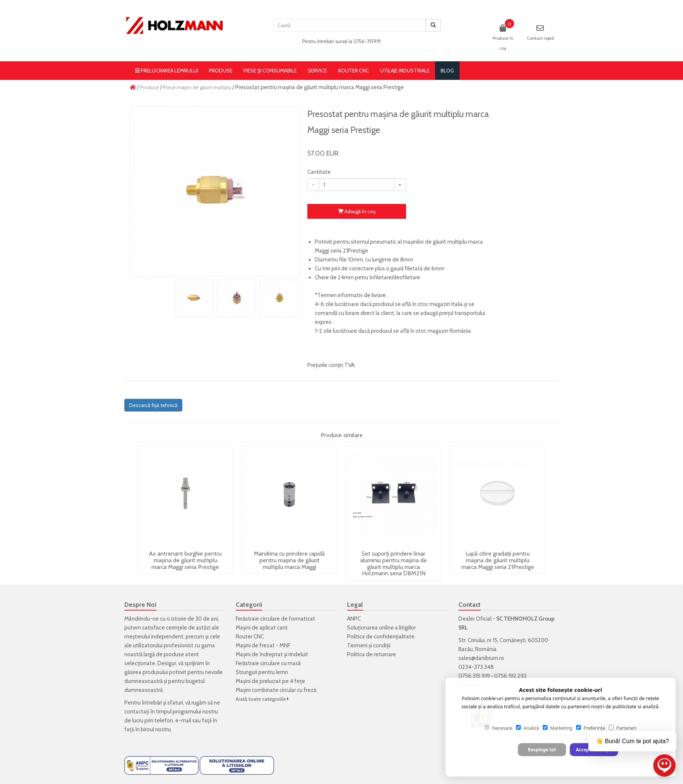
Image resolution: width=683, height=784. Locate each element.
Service (317, 71)
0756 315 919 (474, 676)
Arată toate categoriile (262, 699)
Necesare (498, 728)
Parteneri (622, 728)
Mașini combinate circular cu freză (276, 690)
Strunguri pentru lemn (262, 672)
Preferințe (591, 728)
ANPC (354, 619)
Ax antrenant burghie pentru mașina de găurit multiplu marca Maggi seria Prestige (185, 560)
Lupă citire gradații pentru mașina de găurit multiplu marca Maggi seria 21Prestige (498, 560)
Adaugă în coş (357, 211)
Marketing (558, 728)
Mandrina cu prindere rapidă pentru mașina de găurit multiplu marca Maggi (289, 560)
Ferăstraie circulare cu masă (268, 663)
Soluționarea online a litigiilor (381, 628)
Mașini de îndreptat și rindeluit (272, 654)
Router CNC (354, 71)
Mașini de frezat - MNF (263, 645)
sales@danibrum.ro (481, 658)
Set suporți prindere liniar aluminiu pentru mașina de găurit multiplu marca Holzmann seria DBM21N (393, 563)
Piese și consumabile (270, 71)
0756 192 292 (510, 676)
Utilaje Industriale (405, 71)
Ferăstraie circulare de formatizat (275, 619)
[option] (215, 191)
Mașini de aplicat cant (262, 628)
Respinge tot (542, 750)
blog (447, 71)
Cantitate (319, 172)
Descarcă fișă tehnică (153, 405)
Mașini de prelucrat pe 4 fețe (270, 681)
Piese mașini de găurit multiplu (197, 87)
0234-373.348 (476, 667)
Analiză (527, 728)
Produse (221, 71)
